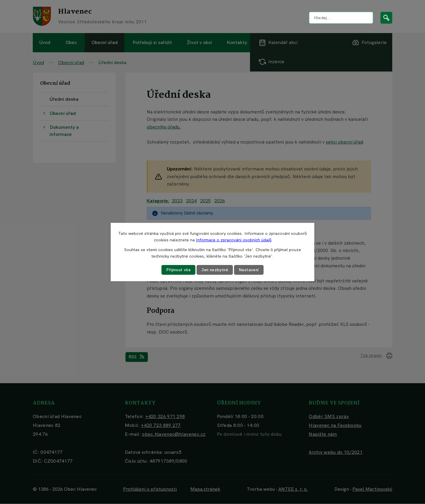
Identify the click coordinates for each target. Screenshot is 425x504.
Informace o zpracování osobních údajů (234, 240)
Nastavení (250, 270)
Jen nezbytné (215, 270)
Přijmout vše (178, 270)
